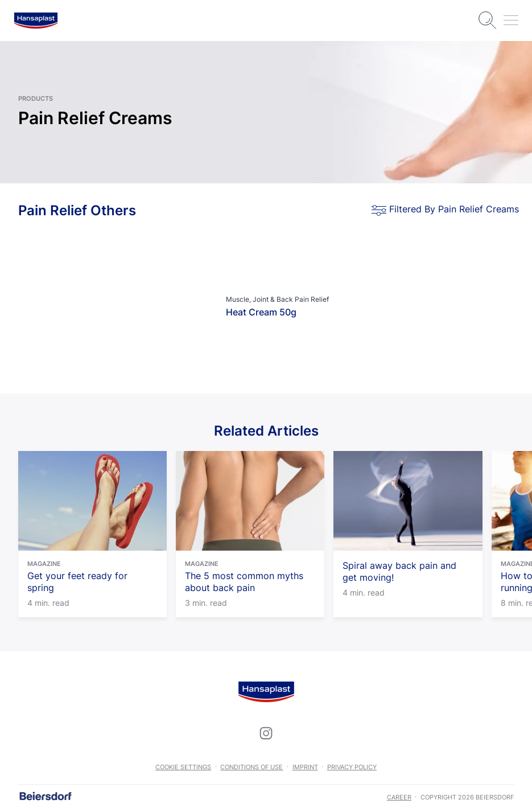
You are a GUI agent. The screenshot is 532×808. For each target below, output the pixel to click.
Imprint (305, 767)
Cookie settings (183, 767)
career (399, 797)
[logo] (36, 20)
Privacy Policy (352, 767)
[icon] (266, 733)
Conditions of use (251, 767)
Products (36, 99)
